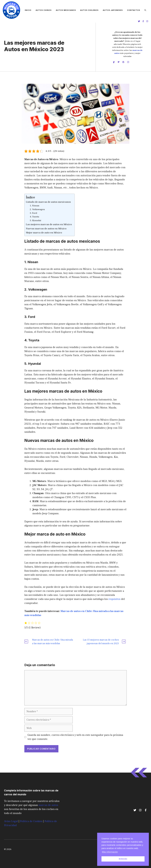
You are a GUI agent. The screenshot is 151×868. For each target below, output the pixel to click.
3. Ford (33, 213)
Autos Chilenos (89, 10)
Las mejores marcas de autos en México (49, 224)
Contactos (134, 10)
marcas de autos (48, 805)
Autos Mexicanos (66, 10)
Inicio (28, 10)
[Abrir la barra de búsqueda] (145, 10)
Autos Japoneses (113, 10)
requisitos (114, 599)
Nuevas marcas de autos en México (46, 229)
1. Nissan (35, 206)
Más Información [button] (110, 852)
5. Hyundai (35, 220)
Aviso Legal (11, 821)
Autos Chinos (44, 10)
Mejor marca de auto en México (44, 233)
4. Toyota (34, 217)
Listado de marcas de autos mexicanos (48, 202)
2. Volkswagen (37, 209)
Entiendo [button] (123, 859)
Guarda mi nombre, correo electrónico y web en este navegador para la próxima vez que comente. (75, 737)
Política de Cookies (31, 821)
